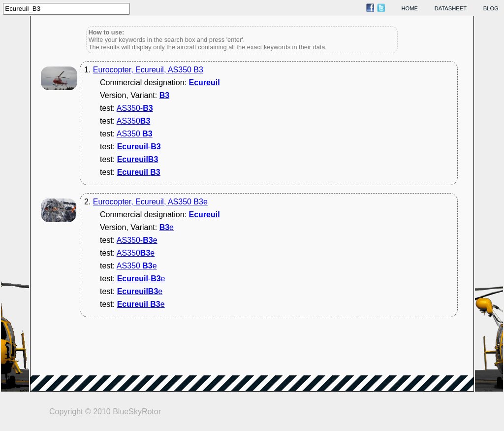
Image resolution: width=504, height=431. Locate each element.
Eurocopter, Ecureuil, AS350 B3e (150, 202)
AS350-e (137, 240)
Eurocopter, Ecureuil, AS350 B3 (148, 70)
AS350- (135, 108)
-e (141, 279)
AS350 (134, 121)
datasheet (451, 8)
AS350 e (137, 266)
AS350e (136, 253)
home (410, 8)
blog (491, 8)
